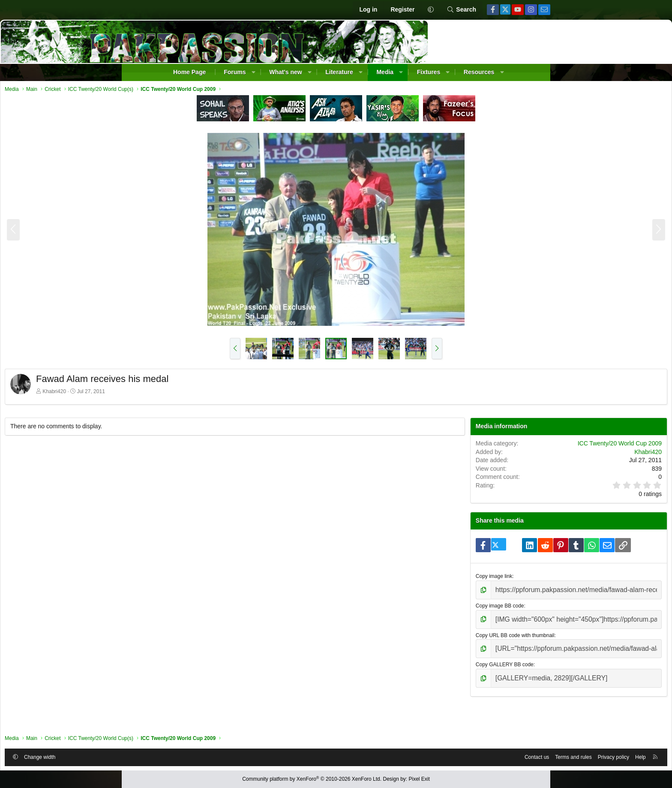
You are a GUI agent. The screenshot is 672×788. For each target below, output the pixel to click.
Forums (235, 72)
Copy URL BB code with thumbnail (465, 658)
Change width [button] (163, 755)
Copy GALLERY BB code (455, 685)
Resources (479, 72)
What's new (285, 72)
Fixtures (429, 72)
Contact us (413, 755)
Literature (339, 72)
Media (385, 72)
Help (517, 755)
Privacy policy (490, 755)
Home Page (189, 72)
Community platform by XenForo (312, 779)
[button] (430, 10)
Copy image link (444, 604)
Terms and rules (449, 755)
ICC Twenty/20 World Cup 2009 (496, 454)
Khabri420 (178, 394)
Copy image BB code (450, 631)
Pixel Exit (419, 779)
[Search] (461, 10)
